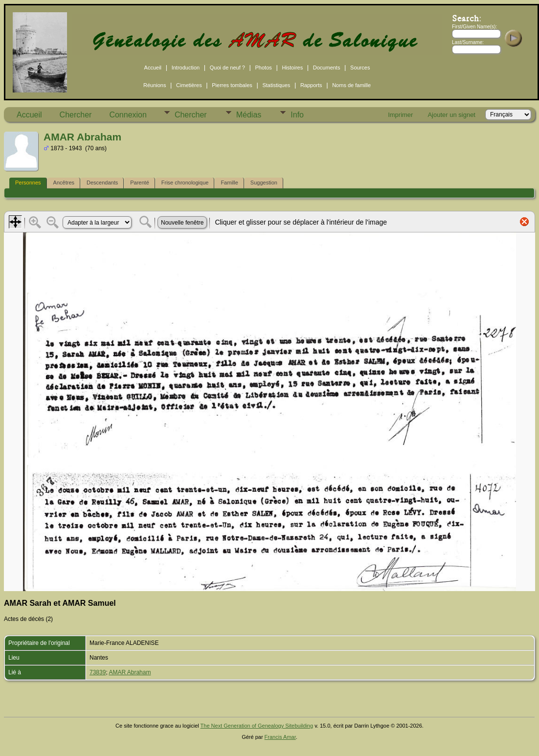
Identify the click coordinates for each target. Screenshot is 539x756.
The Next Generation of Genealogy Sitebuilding (257, 726)
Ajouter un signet (451, 115)
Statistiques (276, 85)
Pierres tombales (232, 85)
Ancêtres (64, 183)
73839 (98, 672)
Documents (327, 68)
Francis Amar (280, 737)
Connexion (128, 115)
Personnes (28, 183)
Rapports (311, 85)
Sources (360, 68)
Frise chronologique (185, 183)
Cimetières (189, 85)
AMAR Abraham (130, 672)
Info (297, 115)
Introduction (186, 68)
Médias (249, 115)
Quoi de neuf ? (227, 68)
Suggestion (264, 183)
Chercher (76, 115)
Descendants (102, 183)
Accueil (153, 68)
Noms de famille (351, 85)
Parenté (140, 183)
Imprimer (400, 115)
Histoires (292, 68)
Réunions (155, 85)
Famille (229, 183)
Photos (264, 68)
